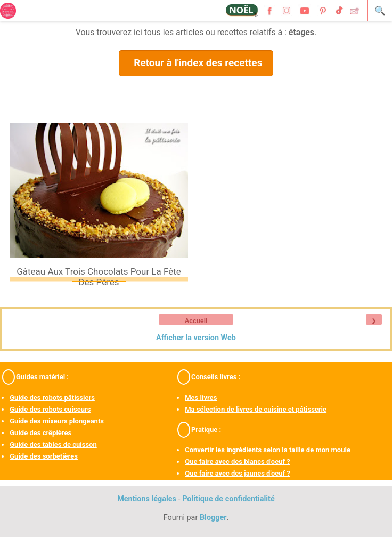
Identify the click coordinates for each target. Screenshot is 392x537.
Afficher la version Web (196, 338)
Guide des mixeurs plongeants (57, 421)
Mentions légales (147, 499)
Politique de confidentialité (228, 499)
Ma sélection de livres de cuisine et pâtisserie (256, 409)
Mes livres (201, 398)
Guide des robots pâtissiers (52, 398)
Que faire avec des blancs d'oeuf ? (238, 462)
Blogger (213, 518)
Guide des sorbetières (44, 456)
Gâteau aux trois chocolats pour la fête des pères (99, 277)
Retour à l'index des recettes (198, 63)
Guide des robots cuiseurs (50, 409)
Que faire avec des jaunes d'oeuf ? (238, 473)
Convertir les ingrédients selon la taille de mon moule (268, 450)
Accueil (196, 321)
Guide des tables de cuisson (53, 444)
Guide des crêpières (40, 433)
